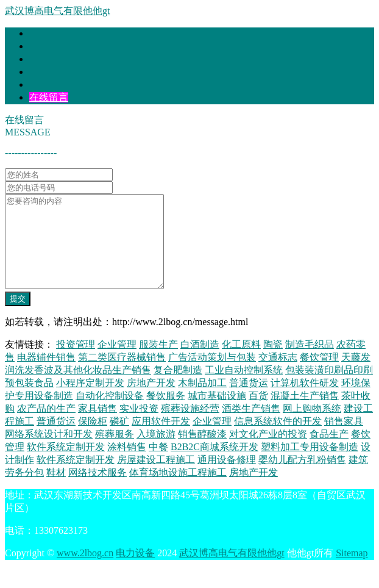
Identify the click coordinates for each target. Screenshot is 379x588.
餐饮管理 (319, 375)
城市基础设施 (217, 414)
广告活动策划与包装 (212, 375)
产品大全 (49, 59)
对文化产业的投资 (268, 452)
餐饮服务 (166, 414)
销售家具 (344, 439)
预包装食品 (29, 401)
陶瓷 (273, 363)
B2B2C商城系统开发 (214, 465)
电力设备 (135, 571)
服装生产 (158, 363)
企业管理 (117, 363)
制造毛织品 (310, 363)
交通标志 (278, 375)
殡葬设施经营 (190, 427)
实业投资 (139, 427)
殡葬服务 (115, 452)
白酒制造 (200, 363)
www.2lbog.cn (85, 571)
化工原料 (241, 363)
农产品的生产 (46, 427)
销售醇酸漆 (202, 452)
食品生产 (329, 452)
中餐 (158, 465)
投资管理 (76, 363)
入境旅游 (156, 452)
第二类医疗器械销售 (122, 375)
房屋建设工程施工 (156, 478)
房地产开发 (151, 401)
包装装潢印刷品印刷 (329, 388)
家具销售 (97, 427)
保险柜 (93, 439)
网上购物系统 (312, 427)
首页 (39, 33)
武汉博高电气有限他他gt (57, 11)
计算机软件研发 (305, 401)
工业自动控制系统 (244, 388)
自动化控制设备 (110, 414)
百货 (258, 414)
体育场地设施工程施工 (178, 491)
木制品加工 (202, 401)
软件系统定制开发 (66, 465)
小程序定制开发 (90, 401)
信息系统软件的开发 (278, 439)
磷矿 (119, 439)
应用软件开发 (161, 439)
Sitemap (352, 571)
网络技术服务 (97, 491)
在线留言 (49, 97)
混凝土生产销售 (305, 414)
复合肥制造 (178, 388)
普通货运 (249, 401)
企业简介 (49, 46)
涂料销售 (127, 465)
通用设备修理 (227, 478)
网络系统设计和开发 (49, 452)
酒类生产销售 (251, 427)
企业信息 (49, 84)
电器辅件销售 (46, 375)
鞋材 (56, 491)
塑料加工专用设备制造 (310, 465)
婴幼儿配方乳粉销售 (302, 478)
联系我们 (49, 72)
